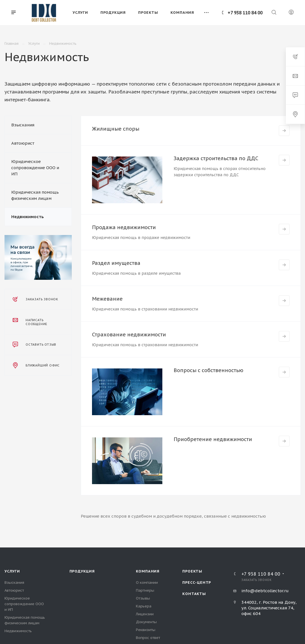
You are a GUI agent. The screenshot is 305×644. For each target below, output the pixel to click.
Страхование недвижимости (129, 335)
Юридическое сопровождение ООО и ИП (35, 168)
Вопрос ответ (148, 638)
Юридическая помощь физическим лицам (35, 195)
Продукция (82, 571)
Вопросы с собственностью (208, 370)
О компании (147, 582)
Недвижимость (28, 217)
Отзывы (143, 598)
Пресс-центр (197, 582)
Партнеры (145, 590)
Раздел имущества (116, 263)
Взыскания (23, 125)
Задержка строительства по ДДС (216, 158)
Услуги (12, 571)
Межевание (107, 299)
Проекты (192, 571)
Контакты (194, 594)
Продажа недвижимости (124, 227)
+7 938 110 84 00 (245, 13)
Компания (148, 571)
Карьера (144, 606)
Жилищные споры (116, 129)
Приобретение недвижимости (213, 439)
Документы (146, 622)
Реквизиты (146, 630)
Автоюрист (23, 143)
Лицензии (145, 614)
